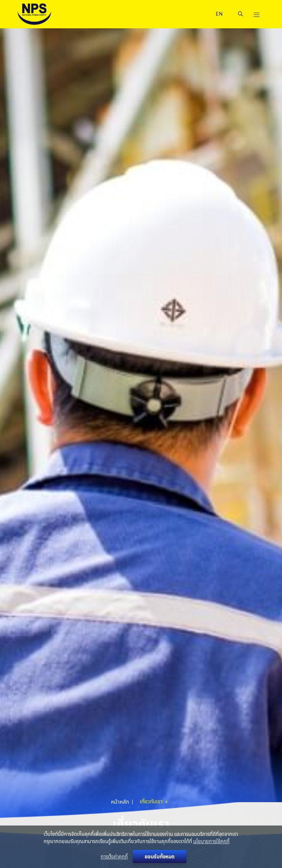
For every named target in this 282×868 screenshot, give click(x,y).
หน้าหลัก (120, 802)
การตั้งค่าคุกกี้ (114, 857)
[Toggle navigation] (256, 14)
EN (219, 14)
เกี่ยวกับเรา (152, 802)
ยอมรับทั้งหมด (160, 857)
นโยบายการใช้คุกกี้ (211, 841)
